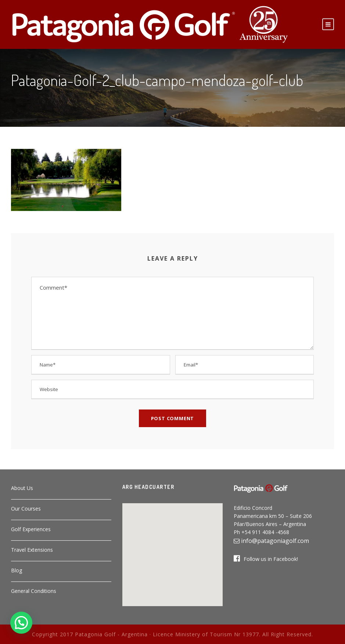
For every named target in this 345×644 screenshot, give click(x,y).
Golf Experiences (31, 529)
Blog (17, 570)
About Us (22, 488)
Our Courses (26, 509)
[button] (172, 550)
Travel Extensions (32, 550)
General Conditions (34, 591)
